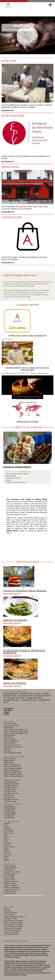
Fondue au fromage (10, 866)
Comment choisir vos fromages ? (14, 926)
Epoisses (7, 851)
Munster (6, 839)
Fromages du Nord (10, 790)
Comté (6, 825)
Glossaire (7, 909)
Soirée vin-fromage (10, 739)
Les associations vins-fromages (13, 921)
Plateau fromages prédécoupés (13, 776)
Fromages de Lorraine (11, 799)
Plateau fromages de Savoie (12, 766)
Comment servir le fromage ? (13, 930)
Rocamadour (8, 855)
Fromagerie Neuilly (10, 696)
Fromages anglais (9, 818)
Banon (6, 835)
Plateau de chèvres (10, 759)
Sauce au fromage (9, 874)
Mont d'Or (7, 845)
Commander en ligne (10, 724)
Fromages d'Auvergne (11, 788)
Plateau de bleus (9, 763)
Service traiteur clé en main (12, 745)
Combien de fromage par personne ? (15, 917)
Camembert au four (10, 891)
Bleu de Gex (8, 843)
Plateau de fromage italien (12, 770)
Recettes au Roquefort (11, 886)
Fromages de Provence (11, 786)
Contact (7, 712)
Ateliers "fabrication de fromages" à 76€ (16, 733)
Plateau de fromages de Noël (13, 772)
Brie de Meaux (8, 829)
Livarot (6, 841)
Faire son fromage (9, 915)
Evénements (8, 751)
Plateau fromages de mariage (13, 774)
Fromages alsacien (10, 792)
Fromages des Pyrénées (11, 794)
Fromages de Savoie (10, 782)
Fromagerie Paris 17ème (16, 698)
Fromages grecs (9, 816)
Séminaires (7, 749)
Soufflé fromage (9, 870)
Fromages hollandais (10, 812)
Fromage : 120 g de (12, 472)
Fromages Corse (9, 795)
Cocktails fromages (10, 743)
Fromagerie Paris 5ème (29, 700)
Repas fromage (8, 737)
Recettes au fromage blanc (12, 889)
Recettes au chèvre (10, 884)
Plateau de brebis (9, 761)
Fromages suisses (9, 810)
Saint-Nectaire (8, 831)
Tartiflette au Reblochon (11, 882)
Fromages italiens (9, 806)
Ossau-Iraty (8, 853)
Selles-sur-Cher (9, 833)
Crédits (6, 714)
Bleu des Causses (9, 847)
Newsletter (8, 710)
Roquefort (7, 827)
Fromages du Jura (9, 797)
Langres (6, 849)
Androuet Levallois (26, 694)
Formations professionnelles (12, 753)
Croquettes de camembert (12, 872)
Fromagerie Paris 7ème (11, 700)
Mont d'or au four (9, 878)
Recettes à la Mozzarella (11, 887)
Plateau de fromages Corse (12, 764)
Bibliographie (8, 911)
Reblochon (7, 823)
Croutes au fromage (10, 893)
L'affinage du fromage (10, 919)
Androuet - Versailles (42, 694)
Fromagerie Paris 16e (25, 696)
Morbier (6, 858)
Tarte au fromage (9, 876)
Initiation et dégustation (11, 741)
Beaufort (6, 837)
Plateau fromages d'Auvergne (13, 768)
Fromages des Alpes (10, 801)
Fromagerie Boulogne (11, 694)
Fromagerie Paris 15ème (34, 698)
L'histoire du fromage (10, 913)
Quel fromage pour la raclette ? (13, 924)
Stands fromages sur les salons (13, 747)
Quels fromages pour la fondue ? (14, 922)
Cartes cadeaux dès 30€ (11, 726)
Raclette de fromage (10, 868)
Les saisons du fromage (11, 932)
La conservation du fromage (12, 928)
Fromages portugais (10, 814)
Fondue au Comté (9, 880)
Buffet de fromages (10, 735)
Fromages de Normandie (11, 784)
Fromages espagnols (10, 808)
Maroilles (7, 860)
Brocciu (6, 856)
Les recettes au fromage (11, 934)
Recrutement (8, 708)
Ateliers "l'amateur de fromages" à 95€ (16, 731)
